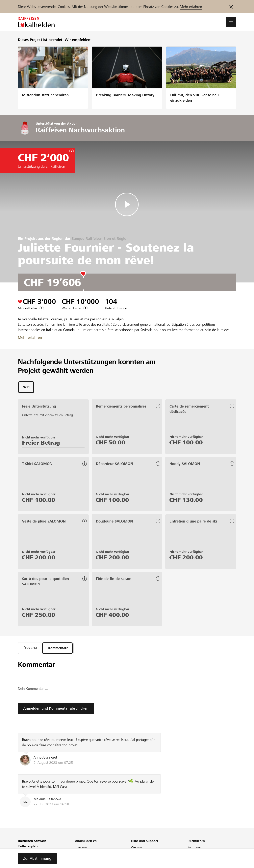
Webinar (137, 849)
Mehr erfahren (191, 7)
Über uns (81, 849)
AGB (191, 854)
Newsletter (82, 865)
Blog (77, 859)
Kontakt (137, 865)
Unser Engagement (88, 854)
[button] (231, 22)
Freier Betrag (41, 443)
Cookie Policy (197, 859)
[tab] (26, 388)
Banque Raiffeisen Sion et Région (100, 239)
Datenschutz (196, 865)
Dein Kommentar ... (33, 690)
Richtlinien (195, 849)
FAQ (134, 854)
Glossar (136, 859)
